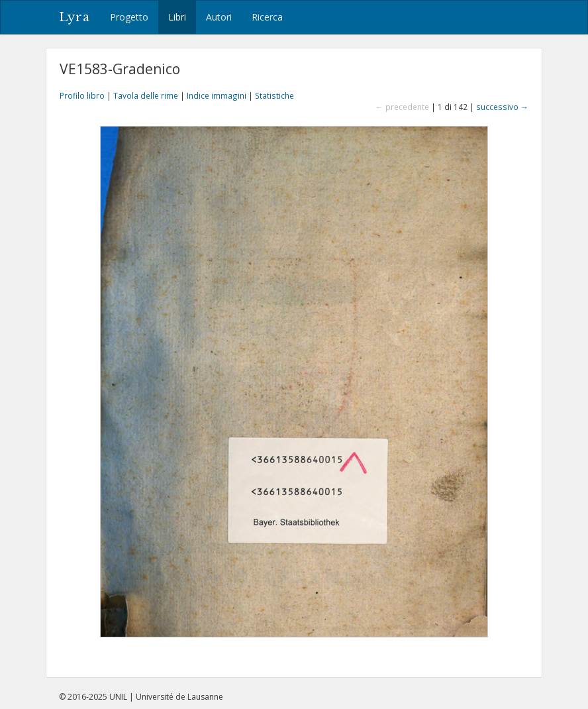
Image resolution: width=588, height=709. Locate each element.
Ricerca (267, 17)
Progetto (129, 17)
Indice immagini (217, 95)
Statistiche (274, 95)
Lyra (74, 17)
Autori (219, 17)
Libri (177, 17)
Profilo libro (82, 95)
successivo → (502, 107)
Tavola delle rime (146, 95)
